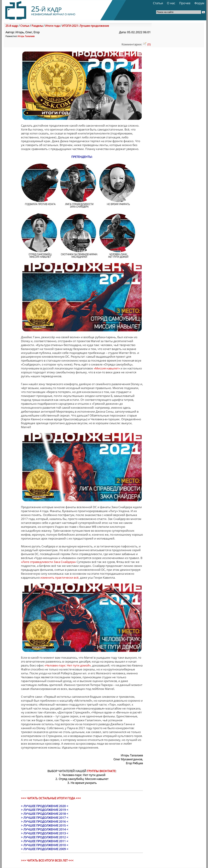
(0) (147, 44)
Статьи (158, 3)
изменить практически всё (60, 578)
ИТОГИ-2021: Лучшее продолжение (86, 26)
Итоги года (52, 26)
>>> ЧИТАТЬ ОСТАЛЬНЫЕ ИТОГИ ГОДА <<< (51, 798)
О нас (171, 3)
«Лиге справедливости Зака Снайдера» (48, 562)
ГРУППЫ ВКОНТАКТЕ (101, 771)
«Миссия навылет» (107, 368)
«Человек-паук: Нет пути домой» (68, 665)
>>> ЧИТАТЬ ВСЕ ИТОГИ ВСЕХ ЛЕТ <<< (47, 860)
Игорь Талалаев (26, 36)
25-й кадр (12, 26)
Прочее (185, 3)
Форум (199, 3)
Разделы (37, 26)
